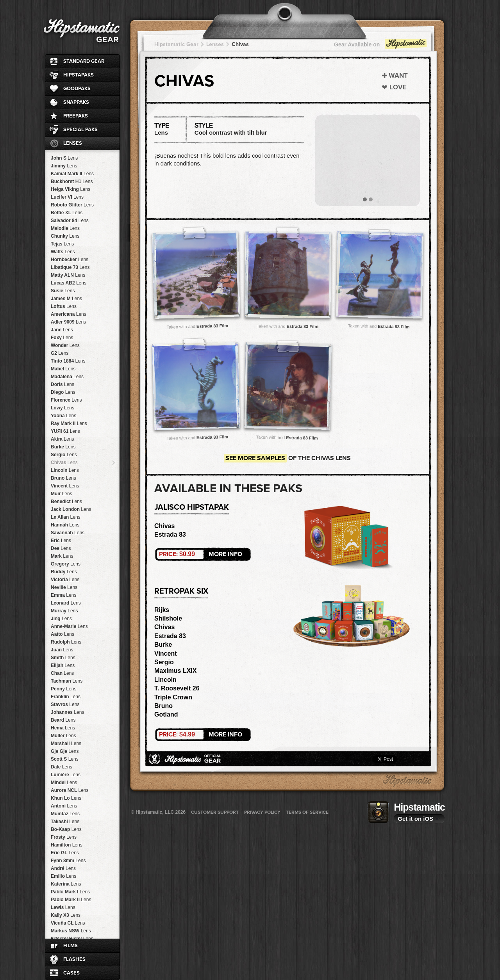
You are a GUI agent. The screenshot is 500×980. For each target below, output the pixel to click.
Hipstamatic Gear (176, 44)
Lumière (66, 775)
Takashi (65, 822)
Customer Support (215, 812)
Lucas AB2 (69, 283)
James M (66, 299)
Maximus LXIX (175, 671)
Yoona (63, 416)
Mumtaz (65, 814)
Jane (62, 330)
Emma (63, 595)
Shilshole (168, 618)
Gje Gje (65, 751)
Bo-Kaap (66, 829)
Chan (62, 673)
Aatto (62, 634)
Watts (63, 252)
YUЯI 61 (65, 431)
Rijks (162, 610)
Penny (63, 689)
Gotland (166, 714)
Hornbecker (70, 260)
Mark (62, 556)
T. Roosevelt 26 (177, 688)
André (63, 868)
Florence (66, 400)
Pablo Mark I (70, 892)
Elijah (63, 665)
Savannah (68, 533)
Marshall (66, 743)
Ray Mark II (69, 423)
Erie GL (65, 853)
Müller (63, 736)
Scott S (65, 759)
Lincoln (65, 470)
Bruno (63, 478)
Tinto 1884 (68, 361)
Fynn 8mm (68, 861)
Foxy (62, 338)
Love (398, 87)
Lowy (62, 408)
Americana (69, 314)
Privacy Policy (262, 812)
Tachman (67, 681)
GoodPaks (77, 89)
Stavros (65, 704)
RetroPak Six (181, 591)
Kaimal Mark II (72, 174)
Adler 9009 (68, 322)
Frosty (64, 837)
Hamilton (67, 845)
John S (64, 158)
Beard (63, 720)
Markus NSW (71, 931)
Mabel (63, 369)
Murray (64, 611)
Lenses (73, 143)
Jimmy (64, 166)
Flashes (74, 959)
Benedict (66, 502)
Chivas (64, 462)
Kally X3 (66, 915)
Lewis (63, 907)
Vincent (65, 486)
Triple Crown (173, 697)
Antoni (64, 806)
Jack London (71, 509)
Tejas (62, 244)
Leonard (66, 603)
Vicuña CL (68, 923)
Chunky (65, 236)
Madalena (67, 377)
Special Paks (80, 130)
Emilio (63, 876)
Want (398, 76)
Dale (62, 767)
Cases (71, 973)
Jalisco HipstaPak (192, 507)
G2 (60, 353)
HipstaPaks (79, 75)
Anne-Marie (69, 626)
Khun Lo (66, 798)
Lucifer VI (67, 197)
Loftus (64, 306)
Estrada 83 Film (212, 325)
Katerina (66, 884)
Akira (62, 439)
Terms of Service (307, 812)
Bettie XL (67, 213)
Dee (61, 548)
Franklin (66, 697)
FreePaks (76, 116)
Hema (63, 728)
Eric (61, 541)
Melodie (65, 228)
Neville (64, 587)
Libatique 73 (70, 267)
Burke (63, 447)
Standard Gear (84, 61)
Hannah (65, 525)
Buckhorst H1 (72, 181)
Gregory (66, 564)
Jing (61, 619)
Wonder (65, 345)
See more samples (255, 458)
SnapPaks (76, 102)
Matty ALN (68, 275)
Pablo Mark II (71, 900)
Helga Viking (71, 189)
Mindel (64, 783)
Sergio (64, 455)
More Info (201, 554)
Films (71, 946)
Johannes (67, 712)
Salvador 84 (70, 221)
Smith (63, 658)
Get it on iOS (419, 819)
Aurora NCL (70, 790)
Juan (62, 650)
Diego (63, 392)
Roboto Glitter (72, 205)
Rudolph (66, 642)
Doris (62, 384)
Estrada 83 (170, 534)
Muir (62, 494)
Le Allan (66, 517)
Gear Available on (381, 46)
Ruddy (64, 572)
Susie (63, 291)
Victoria (65, 580)
